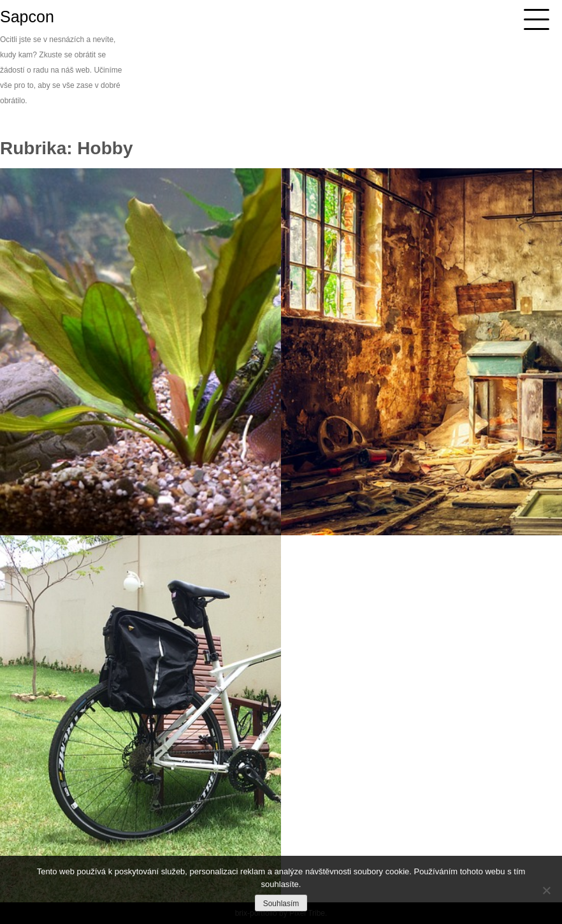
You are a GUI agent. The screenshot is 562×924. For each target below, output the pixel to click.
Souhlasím (281, 904)
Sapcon (27, 17)
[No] (546, 890)
